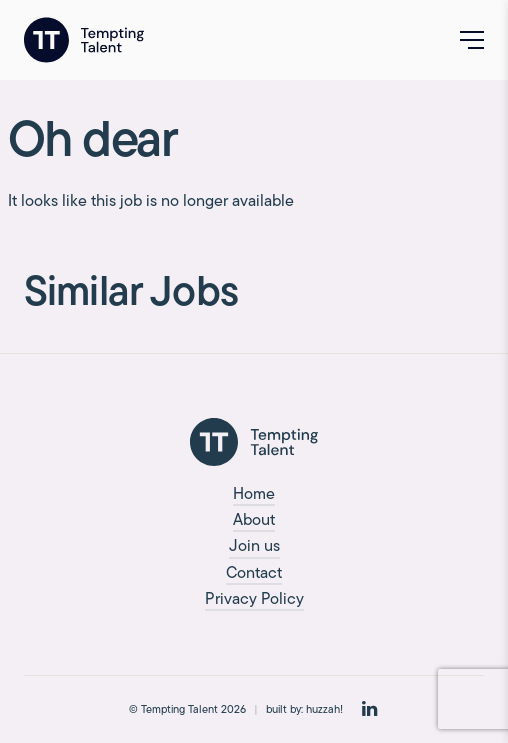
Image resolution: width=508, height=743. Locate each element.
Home (254, 493)
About (254, 519)
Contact (254, 572)
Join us (254, 545)
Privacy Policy (254, 598)
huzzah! (324, 709)
